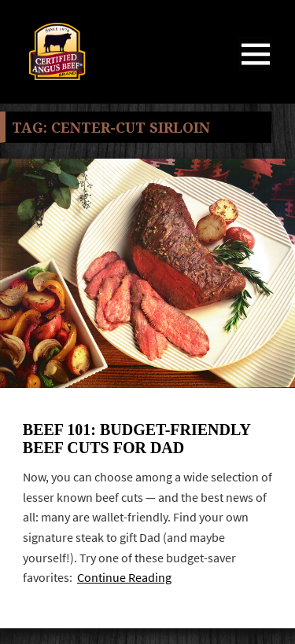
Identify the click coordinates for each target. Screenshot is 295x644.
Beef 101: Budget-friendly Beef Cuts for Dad (136, 439)
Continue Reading (124, 578)
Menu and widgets (256, 70)
